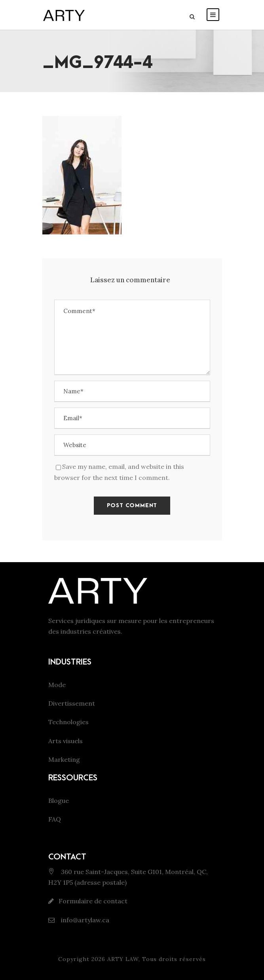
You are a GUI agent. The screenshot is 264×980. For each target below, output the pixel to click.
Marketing (64, 759)
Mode (57, 685)
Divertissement (72, 703)
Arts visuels (66, 741)
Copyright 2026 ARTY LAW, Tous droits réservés (132, 959)
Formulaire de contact (93, 901)
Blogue (59, 801)
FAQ (55, 819)
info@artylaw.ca (84, 920)
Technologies (68, 722)
